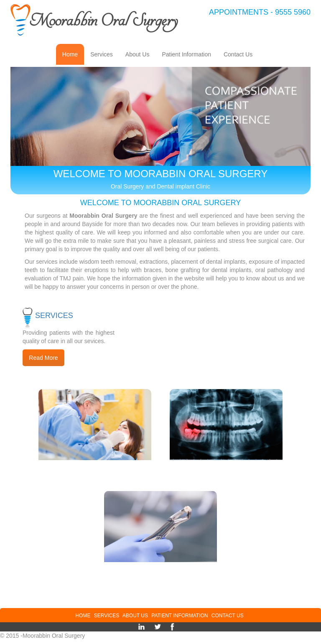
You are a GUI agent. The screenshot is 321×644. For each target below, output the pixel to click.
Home (73, 54)
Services (105, 54)
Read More (43, 358)
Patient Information (190, 54)
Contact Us (241, 54)
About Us (141, 54)
